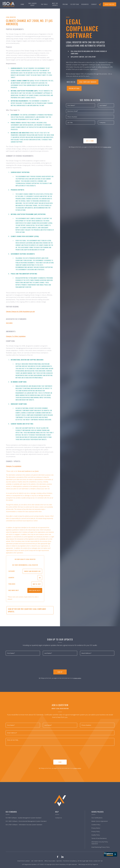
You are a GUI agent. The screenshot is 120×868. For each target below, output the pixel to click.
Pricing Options (74, 88)
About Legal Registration (60, 708)
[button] (44, 4)
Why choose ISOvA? (33, 4)
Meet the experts (55, 4)
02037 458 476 (110, 4)
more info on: (71, 82)
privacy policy (107, 147)
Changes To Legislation (14, 466)
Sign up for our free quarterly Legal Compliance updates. (27, 610)
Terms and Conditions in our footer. (28, 471)
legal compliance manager (88, 82)
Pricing (65, 4)
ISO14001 (9, 323)
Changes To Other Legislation (16, 336)
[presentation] (81, 132)
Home (22, 4)
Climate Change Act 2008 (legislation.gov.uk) (20, 311)
